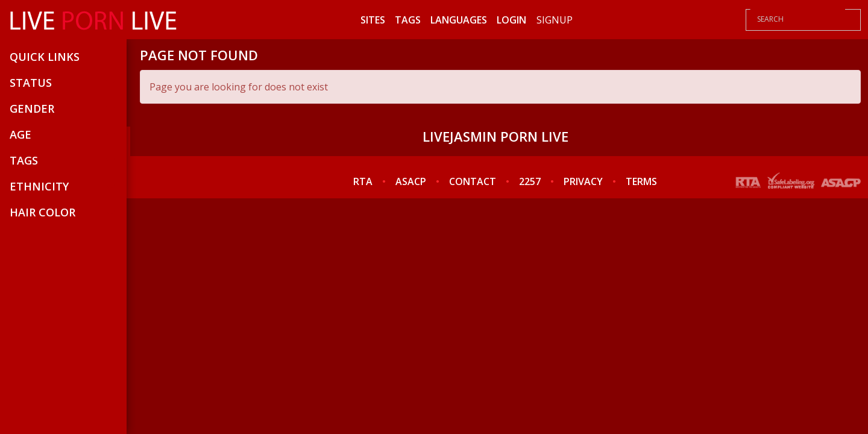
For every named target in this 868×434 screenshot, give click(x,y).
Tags (408, 20)
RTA (363, 181)
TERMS (641, 181)
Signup (555, 20)
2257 (530, 181)
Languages (459, 20)
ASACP (411, 181)
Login (511, 20)
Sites (373, 20)
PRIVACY (583, 181)
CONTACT (473, 181)
